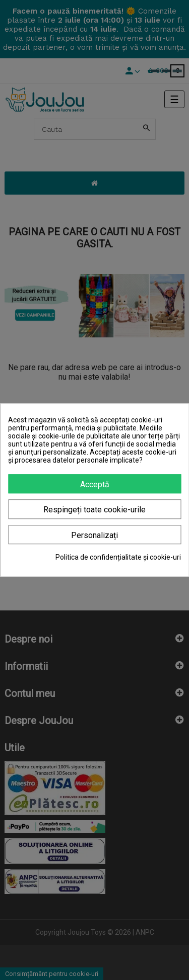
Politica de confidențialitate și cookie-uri (118, 557)
